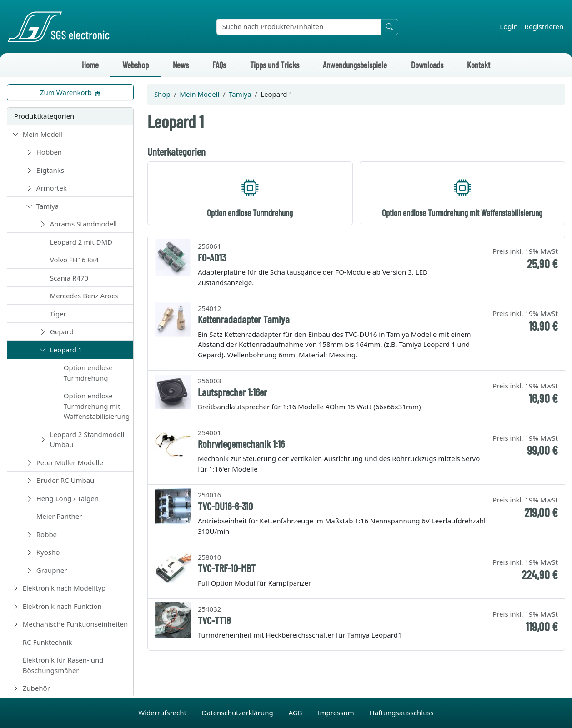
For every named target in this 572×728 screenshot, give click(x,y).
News (181, 65)
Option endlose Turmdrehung (88, 373)
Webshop (135, 65)
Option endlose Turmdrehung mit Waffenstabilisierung (97, 406)
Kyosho (48, 552)
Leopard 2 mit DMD (81, 242)
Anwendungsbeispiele (355, 65)
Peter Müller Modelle (70, 462)
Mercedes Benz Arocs (84, 296)
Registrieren (544, 26)
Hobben (49, 152)
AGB (296, 713)
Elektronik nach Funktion (62, 606)
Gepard (62, 331)
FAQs (219, 65)
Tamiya (48, 206)
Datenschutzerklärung (238, 713)
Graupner (52, 570)
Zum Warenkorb (70, 92)
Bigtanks (50, 170)
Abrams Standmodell (83, 224)
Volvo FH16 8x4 (74, 260)
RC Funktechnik (48, 642)
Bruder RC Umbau (65, 480)
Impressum (336, 713)
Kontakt (479, 65)
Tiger (58, 314)
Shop (162, 94)
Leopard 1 (66, 350)
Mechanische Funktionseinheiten (75, 624)
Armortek (52, 188)
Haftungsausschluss (402, 713)
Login (509, 26)
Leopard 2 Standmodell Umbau (87, 439)
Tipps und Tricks (275, 65)
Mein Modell (43, 134)
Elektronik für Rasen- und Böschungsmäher (63, 665)
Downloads (427, 65)
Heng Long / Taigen (68, 498)
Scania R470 (69, 278)
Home (90, 65)
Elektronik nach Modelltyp (64, 588)
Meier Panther (59, 516)
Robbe (47, 534)
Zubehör (36, 688)
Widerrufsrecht (163, 713)
